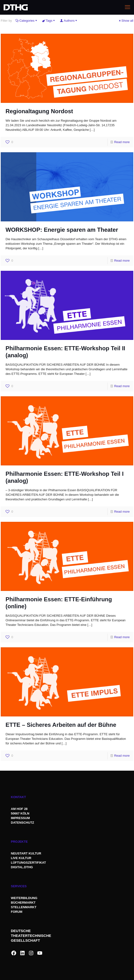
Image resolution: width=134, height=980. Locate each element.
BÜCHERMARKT (23, 903)
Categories (27, 21)
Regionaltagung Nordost (39, 111)
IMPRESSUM (20, 818)
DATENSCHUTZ (23, 823)
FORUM (17, 912)
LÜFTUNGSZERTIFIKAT (28, 863)
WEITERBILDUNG (24, 898)
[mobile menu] (127, 7)
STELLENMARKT (24, 907)
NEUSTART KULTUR (26, 853)
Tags (49, 21)
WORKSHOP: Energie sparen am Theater (62, 230)
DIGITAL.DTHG (22, 867)
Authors (69, 21)
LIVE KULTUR (21, 858)
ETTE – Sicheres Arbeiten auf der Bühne (61, 725)
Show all (126, 21)
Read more (122, 142)
